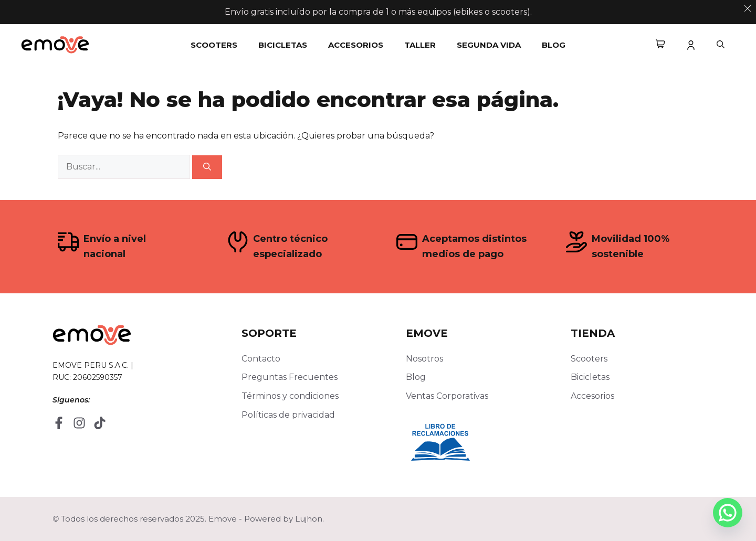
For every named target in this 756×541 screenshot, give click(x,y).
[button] (721, 45)
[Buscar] (207, 167)
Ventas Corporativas (447, 396)
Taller (420, 45)
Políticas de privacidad (288, 415)
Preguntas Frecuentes (290, 377)
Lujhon (309, 519)
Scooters (214, 45)
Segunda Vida (489, 45)
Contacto (261, 359)
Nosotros (424, 359)
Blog (554, 45)
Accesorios (356, 45)
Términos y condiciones (290, 396)
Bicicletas (283, 45)
